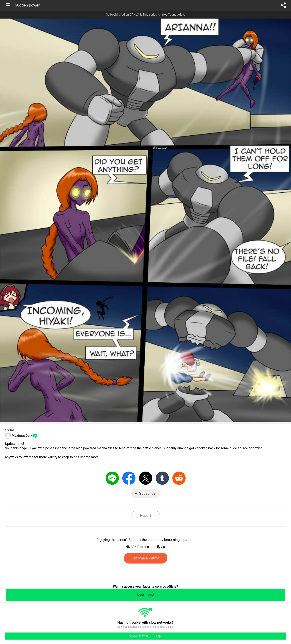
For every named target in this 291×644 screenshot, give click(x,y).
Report (145, 515)
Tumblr (162, 478)
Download (145, 594)
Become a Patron (146, 558)
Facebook (129, 478)
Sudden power (27, 5)
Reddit (179, 478)
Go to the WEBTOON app (145, 636)
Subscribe (147, 493)
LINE (112, 478)
